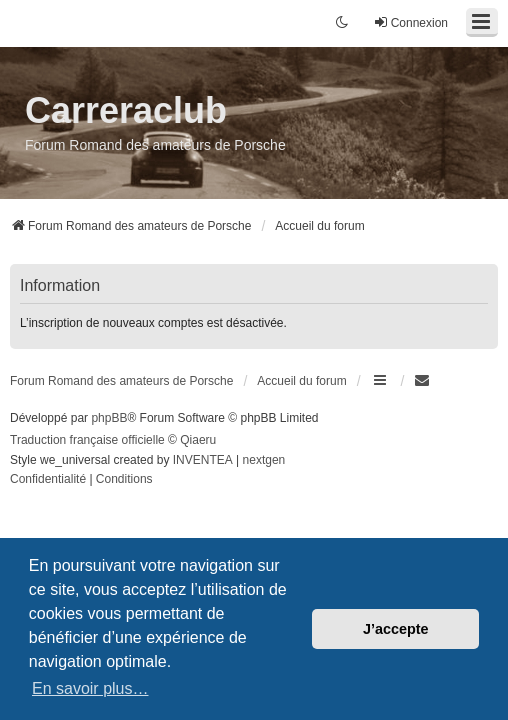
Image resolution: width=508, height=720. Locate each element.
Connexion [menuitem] (410, 22)
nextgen (264, 460)
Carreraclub (126, 110)
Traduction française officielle (87, 440)
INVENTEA (203, 460)
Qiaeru (198, 440)
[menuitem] (423, 381)
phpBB (109, 418)
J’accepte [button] (396, 629)
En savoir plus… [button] (90, 688)
